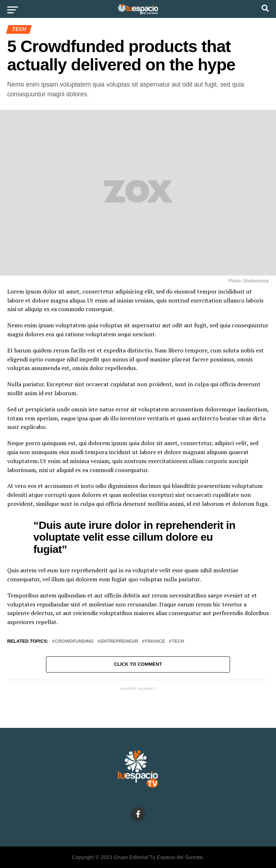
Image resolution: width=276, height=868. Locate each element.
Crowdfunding (74, 641)
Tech (178, 641)
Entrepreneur (119, 641)
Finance (155, 641)
